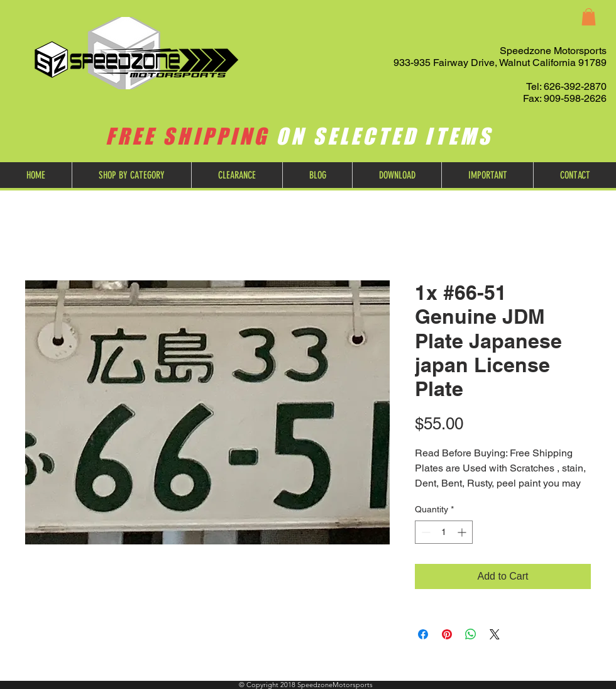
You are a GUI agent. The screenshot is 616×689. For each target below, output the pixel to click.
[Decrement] (425, 532)
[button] (589, 17)
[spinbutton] (444, 532)
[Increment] (463, 532)
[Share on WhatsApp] (471, 634)
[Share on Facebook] (423, 634)
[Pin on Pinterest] (447, 634)
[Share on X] (495, 634)
